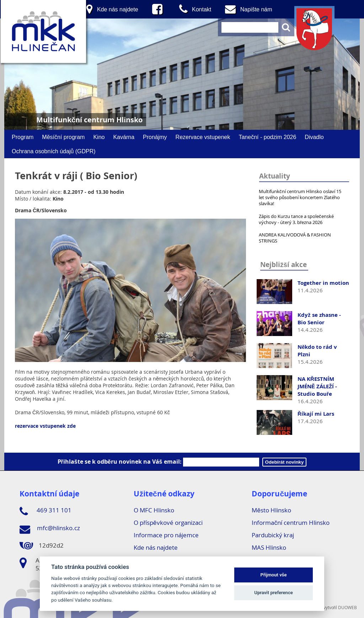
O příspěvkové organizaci (168, 523)
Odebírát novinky (285, 462)
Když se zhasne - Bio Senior (319, 319)
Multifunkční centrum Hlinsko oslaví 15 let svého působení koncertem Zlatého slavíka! (300, 197)
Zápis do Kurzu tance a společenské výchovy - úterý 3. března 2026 (296, 219)
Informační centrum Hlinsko (291, 523)
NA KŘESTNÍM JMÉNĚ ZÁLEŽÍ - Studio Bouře (317, 386)
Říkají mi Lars (316, 414)
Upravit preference (274, 593)
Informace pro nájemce (166, 535)
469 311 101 (45, 511)
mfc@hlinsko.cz (50, 529)
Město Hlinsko (271, 510)
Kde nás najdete (156, 547)
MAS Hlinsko (269, 547)
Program (23, 137)
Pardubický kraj (273, 535)
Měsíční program (63, 137)
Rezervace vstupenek (203, 137)
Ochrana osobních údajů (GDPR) (54, 151)
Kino (99, 137)
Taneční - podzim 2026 (267, 137)
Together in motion (323, 283)
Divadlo (314, 137)
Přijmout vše (274, 575)
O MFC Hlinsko (154, 510)
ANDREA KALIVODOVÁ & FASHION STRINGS (295, 238)
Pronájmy (155, 137)
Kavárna (124, 137)
